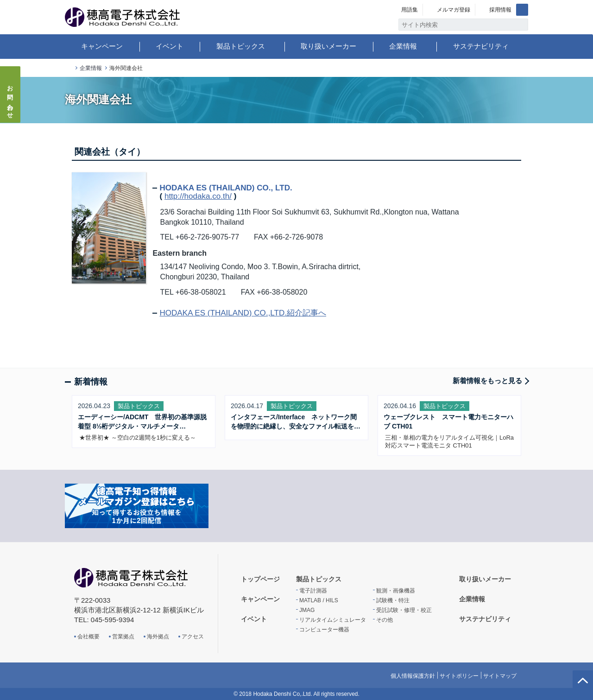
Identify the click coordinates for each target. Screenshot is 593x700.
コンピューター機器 (324, 630)
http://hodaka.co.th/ (198, 196)
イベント (170, 46)
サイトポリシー (459, 676)
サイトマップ (500, 676)
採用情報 (500, 10)
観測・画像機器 (396, 591)
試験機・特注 (393, 600)
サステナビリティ (481, 46)
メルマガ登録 (454, 10)
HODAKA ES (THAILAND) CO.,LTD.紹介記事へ (243, 313)
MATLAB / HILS (319, 600)
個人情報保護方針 (413, 676)
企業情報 (403, 46)
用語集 (410, 10)
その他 (385, 620)
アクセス (193, 637)
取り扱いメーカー (328, 46)
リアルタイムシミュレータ (333, 620)
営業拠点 (123, 637)
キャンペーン (102, 46)
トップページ (69, 68)
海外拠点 (158, 637)
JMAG (307, 610)
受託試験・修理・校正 (404, 610)
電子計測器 (313, 591)
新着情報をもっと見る (487, 381)
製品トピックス (241, 46)
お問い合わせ (10, 99)
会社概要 (88, 637)
